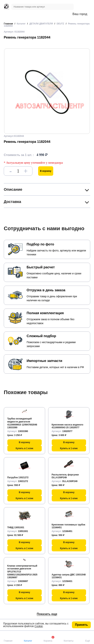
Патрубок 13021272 (18, 478)
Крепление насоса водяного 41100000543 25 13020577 (68, 426)
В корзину (46, 171)
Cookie (39, 626)
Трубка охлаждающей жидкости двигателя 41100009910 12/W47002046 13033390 (22, 423)
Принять (81, 625)
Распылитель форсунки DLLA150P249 (65, 476)
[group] (47, 91)
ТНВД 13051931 (16, 527)
